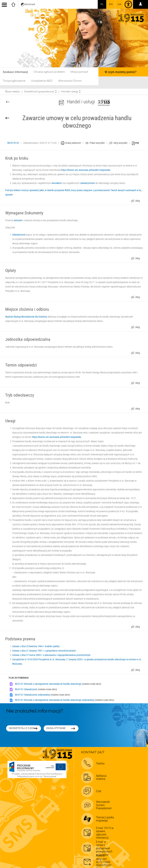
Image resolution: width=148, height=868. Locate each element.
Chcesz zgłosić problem (49, 72)
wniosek (18, 220)
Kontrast (28, 4)
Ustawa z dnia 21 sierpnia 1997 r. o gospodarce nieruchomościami (44, 651)
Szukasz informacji (15, 72)
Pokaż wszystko (97, 143)
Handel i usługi (70, 92)
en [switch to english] (111, 4)
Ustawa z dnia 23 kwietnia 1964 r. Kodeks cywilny (36, 646)
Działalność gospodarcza (39, 92)
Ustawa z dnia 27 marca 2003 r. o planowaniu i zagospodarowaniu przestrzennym (51, 655)
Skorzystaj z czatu (22, 728)
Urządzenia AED (42, 81)
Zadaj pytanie (56, 728)
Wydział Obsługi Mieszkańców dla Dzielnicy (26, 317)
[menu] (4, 4)
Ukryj (138, 201)
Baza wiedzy (12, 92)
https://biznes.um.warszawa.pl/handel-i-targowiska (86, 170)
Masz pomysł (79, 72)
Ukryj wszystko (120, 143)
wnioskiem (57, 183)
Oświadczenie (19, 235)
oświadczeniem (88, 183)
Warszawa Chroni (70, 81)
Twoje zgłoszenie (14, 81)
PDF (136, 143)
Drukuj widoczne (73, 143)
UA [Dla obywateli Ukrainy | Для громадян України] (119, 4)
